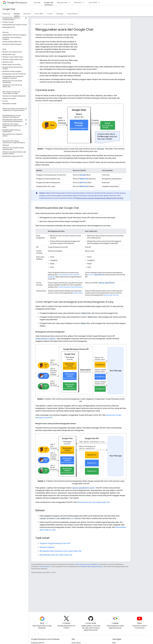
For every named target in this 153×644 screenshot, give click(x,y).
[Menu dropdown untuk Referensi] (84, 3)
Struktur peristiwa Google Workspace (70, 287)
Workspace (17, 3)
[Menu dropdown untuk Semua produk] (70, 3)
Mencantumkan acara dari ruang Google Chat (93, 502)
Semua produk (62, 3)
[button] (14, 22)
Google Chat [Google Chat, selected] (49, 3)
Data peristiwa (78, 293)
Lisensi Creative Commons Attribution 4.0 (87, 564)
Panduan (71, 24)
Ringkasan (6, 14)
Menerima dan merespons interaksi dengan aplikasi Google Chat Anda (100, 198)
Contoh (50, 14)
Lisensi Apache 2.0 (45, 567)
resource (96, 275)
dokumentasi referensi (111, 295)
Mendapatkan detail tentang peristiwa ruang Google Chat (61, 551)
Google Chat (9, 9)
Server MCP (93, 3)
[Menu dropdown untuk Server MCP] (100, 3)
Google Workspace (49, 24)
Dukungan (60, 14)
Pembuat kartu (72, 14)
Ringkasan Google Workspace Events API (55, 543)
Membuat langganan (47, 547)
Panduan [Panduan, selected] (17, 14)
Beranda (37, 3)
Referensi (78, 3)
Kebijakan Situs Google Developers (92, 567)
